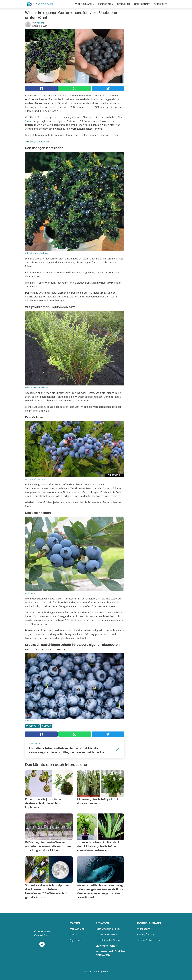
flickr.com (29, 721)
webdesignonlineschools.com (37, 253)
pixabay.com (30, 593)
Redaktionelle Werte (108, 940)
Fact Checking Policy (108, 929)
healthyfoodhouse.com (39, 141)
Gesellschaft (142, 4)
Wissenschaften (85, 4)
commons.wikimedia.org (35, 479)
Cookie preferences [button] (148, 940)
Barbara (40, 23)
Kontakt (74, 934)
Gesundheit (124, 4)
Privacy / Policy (145, 934)
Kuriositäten (105, 4)
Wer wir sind (77, 929)
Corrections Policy (107, 934)
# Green (46, 726)
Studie (29, 121)
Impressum (143, 929)
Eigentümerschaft (107, 946)
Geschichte (160, 4)
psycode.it (75, 940)
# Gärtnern (32, 726)
